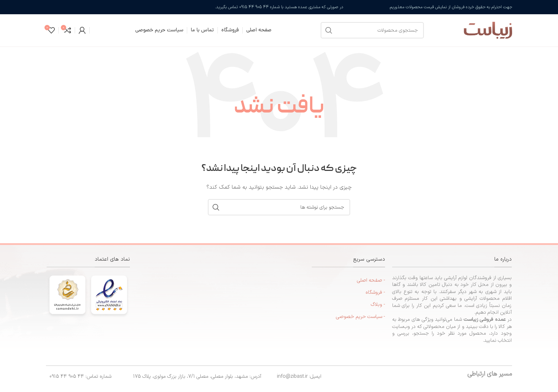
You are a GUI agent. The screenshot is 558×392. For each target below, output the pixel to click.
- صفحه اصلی (371, 280)
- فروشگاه (375, 292)
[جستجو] (372, 30)
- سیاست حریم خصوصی (360, 317)
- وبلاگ (378, 305)
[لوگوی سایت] (472, 30)
